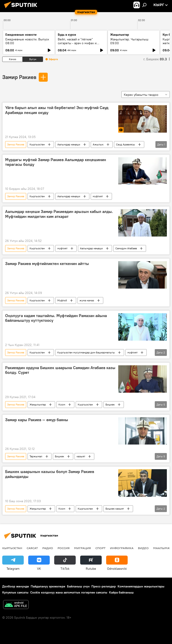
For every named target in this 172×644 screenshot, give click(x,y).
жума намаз (87, 300)
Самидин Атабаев (126, 248)
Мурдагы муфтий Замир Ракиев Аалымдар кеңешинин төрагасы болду (56, 162)
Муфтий (62, 300)
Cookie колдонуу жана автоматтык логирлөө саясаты (69, 592)
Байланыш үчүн (78, 586)
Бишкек (110, 404)
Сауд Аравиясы (126, 144)
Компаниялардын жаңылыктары (141, 586)
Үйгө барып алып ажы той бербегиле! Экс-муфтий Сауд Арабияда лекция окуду (57, 110)
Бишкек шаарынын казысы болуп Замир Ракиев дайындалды (50, 474)
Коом (62, 404)
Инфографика (122, 548)
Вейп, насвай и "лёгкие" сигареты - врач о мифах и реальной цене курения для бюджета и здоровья (78, 45)
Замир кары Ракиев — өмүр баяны (37, 420)
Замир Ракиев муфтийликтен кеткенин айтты (47, 264)
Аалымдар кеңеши (69, 144)
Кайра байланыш (121, 592)
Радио (48, 548)
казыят (81, 456)
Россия (64, 548)
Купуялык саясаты (15, 592)
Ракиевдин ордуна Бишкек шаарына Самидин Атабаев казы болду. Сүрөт (60, 370)
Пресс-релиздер (104, 586)
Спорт (100, 548)
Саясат (32, 548)
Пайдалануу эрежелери (48, 586)
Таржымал (36, 456)
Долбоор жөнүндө (16, 586)
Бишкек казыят (115, 509)
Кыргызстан (37, 144)
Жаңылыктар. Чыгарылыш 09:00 (129, 41)
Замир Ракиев (19, 77)
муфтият (98, 196)
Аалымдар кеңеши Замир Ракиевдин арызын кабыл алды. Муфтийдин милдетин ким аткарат (59, 214)
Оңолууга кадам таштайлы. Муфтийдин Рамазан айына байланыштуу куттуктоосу (56, 318)
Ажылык (98, 144)
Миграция (83, 548)
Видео (143, 548)
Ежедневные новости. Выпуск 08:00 (27, 41)
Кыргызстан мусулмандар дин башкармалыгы (86, 352)
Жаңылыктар (38, 404)
